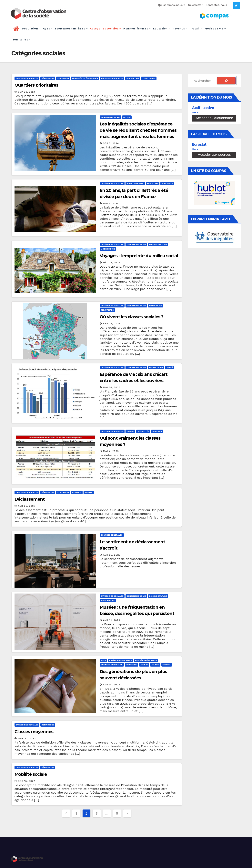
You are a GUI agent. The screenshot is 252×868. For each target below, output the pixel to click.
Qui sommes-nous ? (171, 5)
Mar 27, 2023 (27, 738)
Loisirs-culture (158, 245)
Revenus (180, 29)
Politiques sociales (112, 78)
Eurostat (199, 145)
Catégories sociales (106, 29)
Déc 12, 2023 (112, 263)
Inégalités (143, 431)
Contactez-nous (216, 5)
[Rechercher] (226, 81)
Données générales (112, 535)
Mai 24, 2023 (112, 387)
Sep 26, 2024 (27, 92)
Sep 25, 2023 (112, 324)
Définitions (48, 78)
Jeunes (155, 665)
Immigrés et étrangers (85, 78)
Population (31, 29)
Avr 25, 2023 (27, 506)
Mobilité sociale (31, 774)
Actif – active (203, 108)
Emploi (130, 431)
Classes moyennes (34, 732)
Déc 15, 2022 (26, 781)
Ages (48, 29)
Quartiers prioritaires (36, 85)
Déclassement (30, 499)
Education (162, 29)
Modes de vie (215, 29)
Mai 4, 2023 (111, 451)
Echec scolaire (135, 183)
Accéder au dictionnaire (214, 118)
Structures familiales (71, 29)
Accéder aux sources (214, 155)
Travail (196, 29)
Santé (170, 367)
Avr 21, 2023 (111, 620)
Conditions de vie (110, 117)
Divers (127, 117)
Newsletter (195, 5)
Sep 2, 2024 (111, 143)
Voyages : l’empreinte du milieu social (139, 256)
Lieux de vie (156, 306)
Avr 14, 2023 (111, 685)
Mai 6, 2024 (111, 203)
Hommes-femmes (137, 29)
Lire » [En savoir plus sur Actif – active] (195, 113)
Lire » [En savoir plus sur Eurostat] (195, 149)
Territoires (22, 40)
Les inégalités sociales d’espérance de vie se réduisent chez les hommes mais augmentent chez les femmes (138, 130)
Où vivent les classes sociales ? (132, 317)
